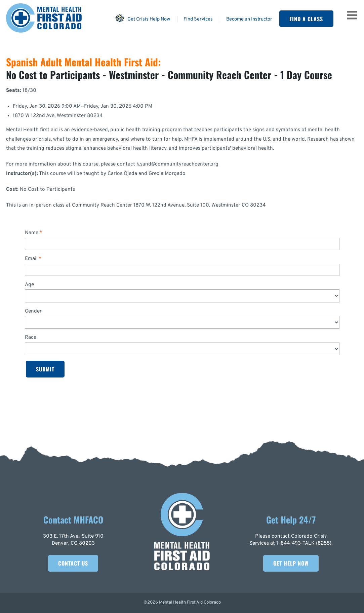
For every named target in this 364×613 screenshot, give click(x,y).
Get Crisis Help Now (143, 18)
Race (31, 338)
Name (32, 233)
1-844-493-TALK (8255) (304, 544)
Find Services (198, 19)
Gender (33, 311)
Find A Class (306, 19)
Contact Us (73, 563)
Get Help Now (291, 563)
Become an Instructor (249, 19)
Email (31, 259)
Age (29, 285)
